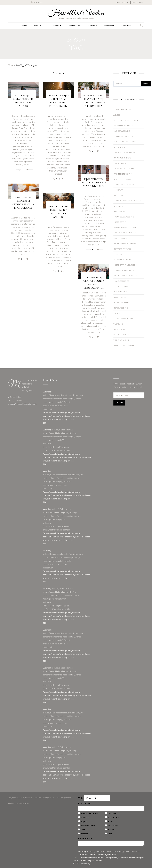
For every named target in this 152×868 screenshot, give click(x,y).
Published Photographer (125, 276)
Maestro (85, 817)
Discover (112, 813)
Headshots (119, 206)
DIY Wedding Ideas (122, 158)
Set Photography (122, 303)
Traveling (118, 324)
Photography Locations (125, 265)
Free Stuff (118, 190)
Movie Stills (92, 26)
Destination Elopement (124, 147)
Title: (81, 798)
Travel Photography (123, 319)
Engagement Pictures (124, 169)
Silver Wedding (121, 308)
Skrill (110, 834)
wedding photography (125, 345)
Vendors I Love (75, 26)
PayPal (84, 821)
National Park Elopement (125, 243)
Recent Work (109, 26)
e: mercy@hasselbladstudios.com (22, 404)
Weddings (56, 26)
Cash (83, 830)
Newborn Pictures (122, 249)
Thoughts (118, 313)
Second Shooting (122, 292)
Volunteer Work (121, 335)
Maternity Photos (122, 238)
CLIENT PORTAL (122, 2)
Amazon (85, 834)
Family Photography (123, 179)
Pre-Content (85, 803)
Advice (117, 115)
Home (24, 26)
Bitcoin (111, 830)
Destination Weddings (124, 152)
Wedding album (121, 340)
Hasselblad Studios (76, 13)
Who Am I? (39, 26)
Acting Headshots (122, 110)
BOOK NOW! (138, 2)
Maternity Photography (125, 233)
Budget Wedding (122, 131)
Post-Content (85, 838)
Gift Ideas (118, 195)
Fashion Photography (124, 185)
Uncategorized (121, 329)
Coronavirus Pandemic (124, 136)
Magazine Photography (125, 227)
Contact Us (126, 26)
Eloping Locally (121, 163)
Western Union (88, 825)
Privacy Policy (84, 864)
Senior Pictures (121, 297)
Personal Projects (122, 260)
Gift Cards (113, 825)
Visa (110, 821)
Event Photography (123, 174)
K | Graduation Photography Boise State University (94, 183)
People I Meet (119, 254)
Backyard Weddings (123, 126)
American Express (89, 813)
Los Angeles (119, 211)
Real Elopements (121, 281)
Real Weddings (121, 286)
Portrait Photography (124, 270)
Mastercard (113, 817)
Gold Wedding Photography (127, 201)
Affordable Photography (126, 120)
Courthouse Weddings (125, 142)
